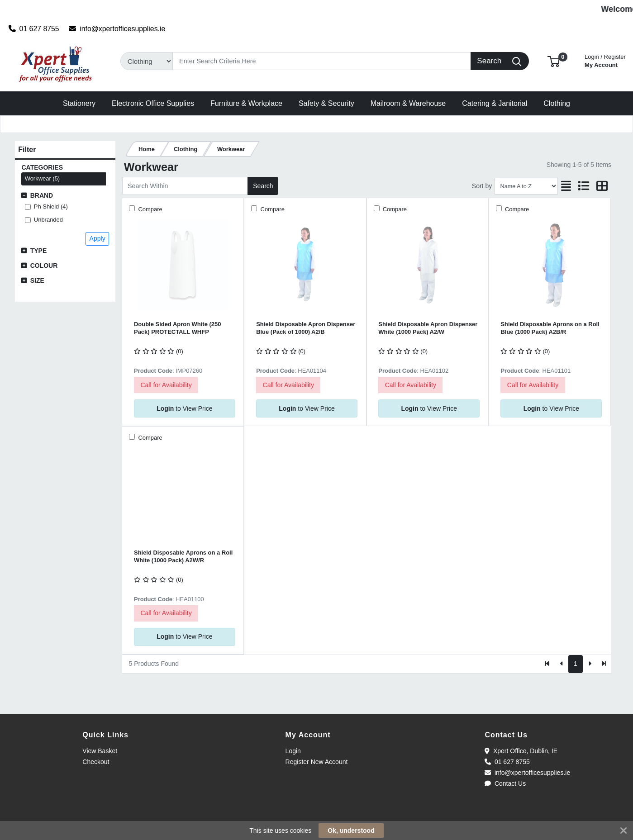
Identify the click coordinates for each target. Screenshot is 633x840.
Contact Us (505, 783)
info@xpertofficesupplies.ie (117, 29)
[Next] (590, 664)
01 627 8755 (34, 29)
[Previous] (562, 664)
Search (263, 186)
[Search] (322, 61)
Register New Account (317, 762)
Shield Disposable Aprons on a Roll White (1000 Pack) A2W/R (183, 556)
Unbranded (48, 220)
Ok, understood (351, 831)
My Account (605, 60)
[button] (554, 61)
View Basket (100, 751)
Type (39, 251)
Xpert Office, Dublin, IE (521, 751)
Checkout (96, 762)
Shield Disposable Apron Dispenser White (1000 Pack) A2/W (428, 328)
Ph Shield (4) (51, 206)
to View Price (184, 408)
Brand (42, 195)
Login (293, 751)
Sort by (482, 186)
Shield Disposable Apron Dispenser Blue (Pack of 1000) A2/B (306, 328)
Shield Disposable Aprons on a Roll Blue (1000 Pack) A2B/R (550, 328)
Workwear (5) (43, 178)
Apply (98, 238)
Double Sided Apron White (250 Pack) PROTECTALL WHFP (177, 328)
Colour (44, 266)
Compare (150, 209)
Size (37, 280)
